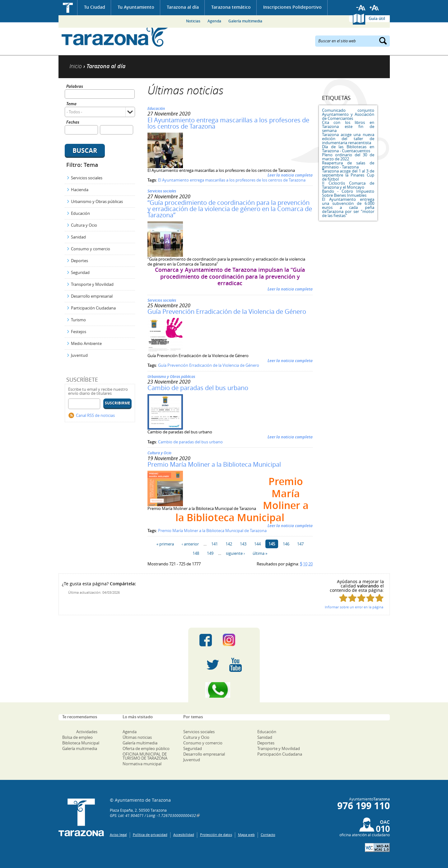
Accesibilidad (184, 835)
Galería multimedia (245, 21)
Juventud (79, 355)
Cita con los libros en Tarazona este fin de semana (348, 126)
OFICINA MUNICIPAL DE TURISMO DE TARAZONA (145, 756)
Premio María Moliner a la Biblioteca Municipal (214, 464)
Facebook (206, 640)
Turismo (78, 320)
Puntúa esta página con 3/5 (361, 598)
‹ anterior (190, 544)
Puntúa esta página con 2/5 (352, 598)
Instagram (235, 640)
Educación (80, 213)
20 (310, 564)
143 (243, 544)
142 (229, 544)
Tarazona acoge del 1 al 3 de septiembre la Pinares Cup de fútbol (348, 175)
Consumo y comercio (91, 249)
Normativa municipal (142, 764)
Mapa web (246, 835)
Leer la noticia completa (290, 175)
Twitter (213, 665)
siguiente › (235, 553)
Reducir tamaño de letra (361, 8)
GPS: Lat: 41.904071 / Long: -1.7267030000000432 (153, 815)
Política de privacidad (150, 835)
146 (286, 544)
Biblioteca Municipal (81, 743)
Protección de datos (216, 835)
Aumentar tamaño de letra (374, 8)
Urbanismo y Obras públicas (97, 201)
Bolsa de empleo (77, 737)
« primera (165, 544)
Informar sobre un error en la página (354, 607)
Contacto (268, 835)
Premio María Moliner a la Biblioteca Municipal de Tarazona (212, 531)
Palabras (75, 87)
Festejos (79, 332)
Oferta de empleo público (146, 748)
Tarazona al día (183, 7)
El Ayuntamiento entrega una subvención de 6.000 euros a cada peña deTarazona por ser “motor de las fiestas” (348, 207)
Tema (71, 104)
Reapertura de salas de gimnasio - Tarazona (348, 165)
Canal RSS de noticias (95, 415)
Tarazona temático (231, 7)
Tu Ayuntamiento (136, 7)
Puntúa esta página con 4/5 (370, 598)
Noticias (193, 21)
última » (260, 553)
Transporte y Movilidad (92, 284)
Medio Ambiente (86, 343)
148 (196, 553)
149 (210, 553)
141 (215, 544)
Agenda (214, 21)
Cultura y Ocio (84, 225)
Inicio (68, 8)
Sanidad (78, 237)
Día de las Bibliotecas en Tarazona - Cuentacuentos (348, 149)
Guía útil (377, 18)
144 (257, 544)
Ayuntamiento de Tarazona (115, 36)
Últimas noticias (137, 737)
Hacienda (80, 190)
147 (300, 544)
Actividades (87, 732)
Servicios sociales (87, 178)
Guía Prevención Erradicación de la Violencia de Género (227, 311)
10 (305, 564)
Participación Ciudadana (93, 308)
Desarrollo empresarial (92, 296)
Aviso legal (118, 835)
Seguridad (80, 272)
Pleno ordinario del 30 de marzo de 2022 (348, 157)
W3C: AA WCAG (377, 848)
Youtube (236, 665)
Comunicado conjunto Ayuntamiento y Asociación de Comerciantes (348, 114)
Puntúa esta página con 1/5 (343, 598)
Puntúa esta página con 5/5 (379, 598)
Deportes (79, 261)
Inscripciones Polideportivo (292, 7)
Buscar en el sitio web (337, 40)
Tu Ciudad (95, 7)
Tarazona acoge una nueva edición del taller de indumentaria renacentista (348, 139)
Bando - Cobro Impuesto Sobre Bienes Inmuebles (348, 193)
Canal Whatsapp (224, 690)
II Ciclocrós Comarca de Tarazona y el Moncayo (348, 185)
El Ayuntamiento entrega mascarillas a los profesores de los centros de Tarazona (228, 123)
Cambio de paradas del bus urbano (198, 388)
